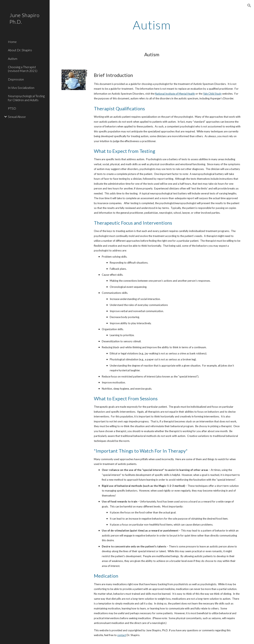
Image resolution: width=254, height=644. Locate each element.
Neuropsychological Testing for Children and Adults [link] (26, 98)
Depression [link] (16, 79)
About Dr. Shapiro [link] (20, 50)
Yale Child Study (212, 94)
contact (122, 635)
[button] (249, 6)
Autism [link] (13, 59)
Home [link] (12, 42)
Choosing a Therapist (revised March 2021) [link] (23, 69)
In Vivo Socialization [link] (21, 88)
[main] (152, 25)
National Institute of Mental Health (175, 94)
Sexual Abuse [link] (17, 117)
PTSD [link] (12, 108)
